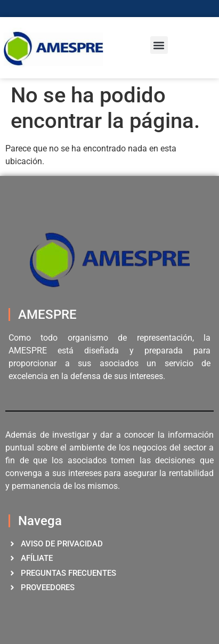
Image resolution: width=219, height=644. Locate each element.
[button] (159, 45)
